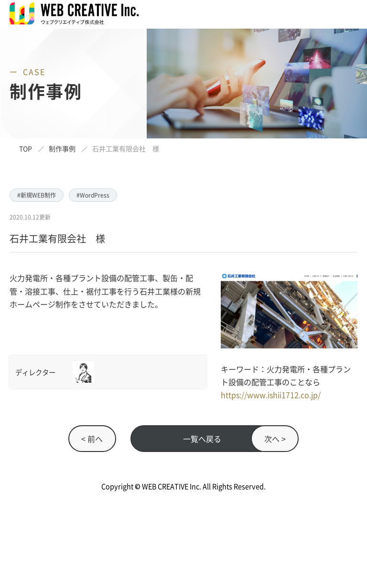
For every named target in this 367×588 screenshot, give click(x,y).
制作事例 (62, 148)
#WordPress (93, 195)
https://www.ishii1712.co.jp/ (271, 395)
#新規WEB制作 (37, 195)
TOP (26, 148)
